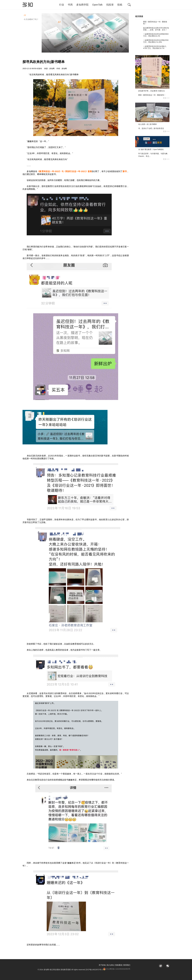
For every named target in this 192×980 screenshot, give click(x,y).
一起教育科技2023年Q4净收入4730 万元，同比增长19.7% (151, 47)
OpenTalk (97, 5)
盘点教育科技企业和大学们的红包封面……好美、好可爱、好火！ (152, 29)
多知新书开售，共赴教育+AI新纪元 (152, 91)
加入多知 (110, 965)
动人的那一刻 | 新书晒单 (147, 124)
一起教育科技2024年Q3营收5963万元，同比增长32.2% (152, 35)
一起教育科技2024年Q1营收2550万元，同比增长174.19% (152, 41)
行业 (62, 5)
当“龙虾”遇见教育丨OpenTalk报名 (151, 149)
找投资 (110, 5)
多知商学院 (82, 5)
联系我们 (127, 965)
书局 (70, 5)
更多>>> (166, 98)
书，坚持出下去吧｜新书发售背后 (151, 128)
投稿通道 (119, 965)
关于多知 (102, 965)
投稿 (120, 5)
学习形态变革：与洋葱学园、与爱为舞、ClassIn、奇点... (154, 155)
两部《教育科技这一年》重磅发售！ (151, 23)
